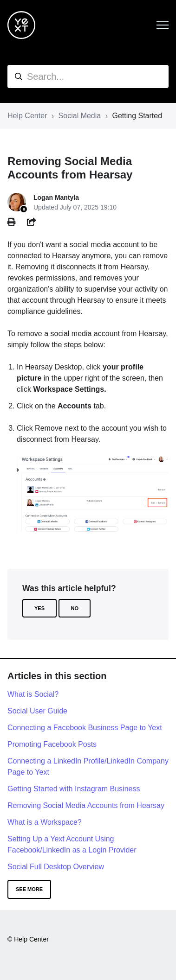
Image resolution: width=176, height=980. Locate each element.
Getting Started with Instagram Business (74, 789)
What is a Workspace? (45, 822)
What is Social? (33, 694)
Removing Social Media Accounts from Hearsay (86, 805)
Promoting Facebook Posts (52, 744)
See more (29, 889)
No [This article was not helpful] (75, 608)
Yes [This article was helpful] (39, 608)
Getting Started (137, 116)
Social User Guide (37, 711)
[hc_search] (88, 76)
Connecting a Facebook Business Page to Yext (85, 728)
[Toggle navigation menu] (163, 25)
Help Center (27, 116)
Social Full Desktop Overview (56, 867)
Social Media (80, 116)
